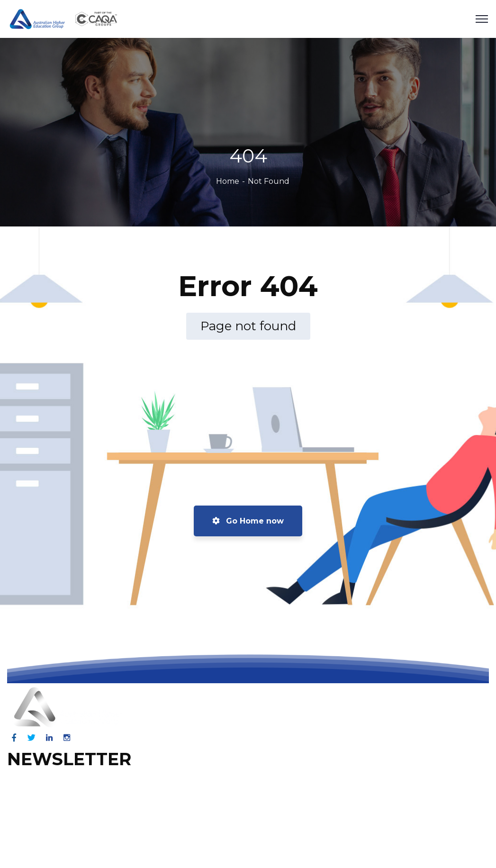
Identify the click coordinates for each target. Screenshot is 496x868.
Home (228, 181)
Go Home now (248, 521)
